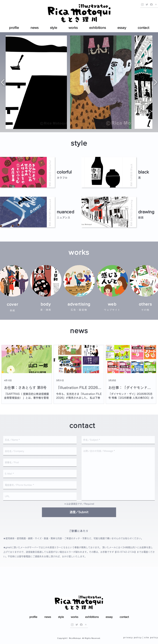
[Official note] (156, 5)
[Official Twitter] (147, 5)
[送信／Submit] (79, 512)
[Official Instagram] (142, 5)
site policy (151, 637)
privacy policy (132, 637)
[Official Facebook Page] (151, 5)
